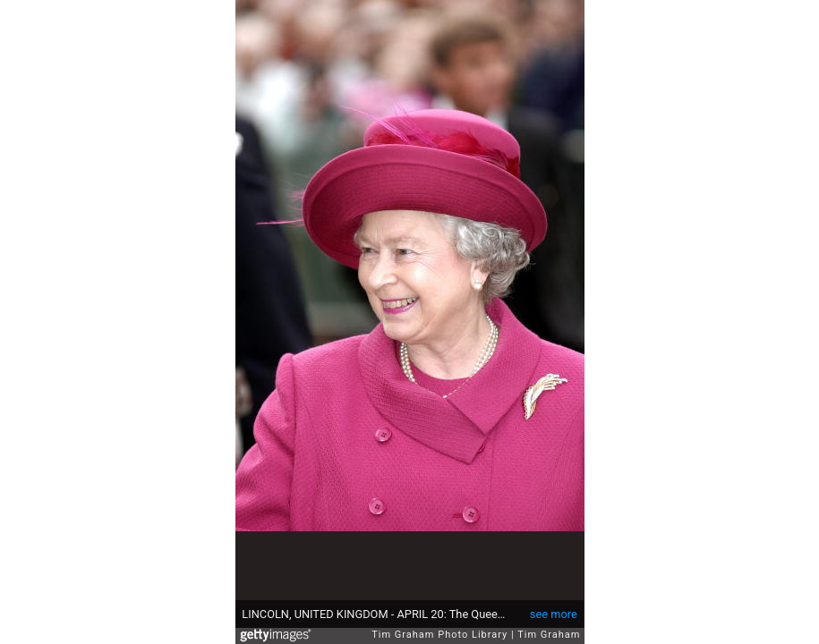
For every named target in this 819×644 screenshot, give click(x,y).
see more (554, 614)
